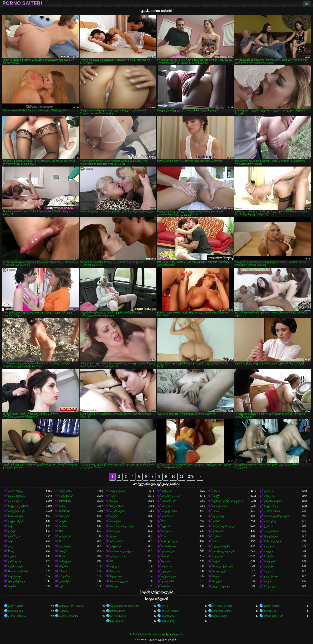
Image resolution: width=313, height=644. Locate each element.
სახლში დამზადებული (277, 516)
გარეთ (12, 531)
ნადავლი (269, 496)
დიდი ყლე (270, 521)
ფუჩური (268, 491)
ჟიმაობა (64, 611)
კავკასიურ (116, 546)
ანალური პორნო (222, 611)
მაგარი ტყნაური (69, 616)
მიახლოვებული (273, 541)
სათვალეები (220, 571)
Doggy (216, 496)
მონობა (166, 556)
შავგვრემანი (118, 491)
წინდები (217, 581)
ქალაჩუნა (65, 546)
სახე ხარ (115, 571)
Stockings (65, 511)
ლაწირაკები (169, 501)
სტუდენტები (271, 536)
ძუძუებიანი (65, 491)
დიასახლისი (169, 551)
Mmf (215, 541)
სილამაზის (117, 506)
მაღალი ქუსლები (223, 566)
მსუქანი (217, 576)
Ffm (164, 536)
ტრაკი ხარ (117, 541)
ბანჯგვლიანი (169, 511)
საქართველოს (119, 581)
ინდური (64, 551)
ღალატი (269, 566)
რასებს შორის (272, 531)
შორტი (165, 586)
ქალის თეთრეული (224, 526)
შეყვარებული (16, 521)
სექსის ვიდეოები (273, 616)
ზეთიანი (166, 561)
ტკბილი (268, 526)
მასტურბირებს (17, 511)
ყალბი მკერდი (221, 586)
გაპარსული (15, 501)
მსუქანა (63, 566)
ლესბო (217, 536)
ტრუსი (63, 521)
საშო (62, 506)
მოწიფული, (270, 611)
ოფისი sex (168, 566)
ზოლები (115, 531)
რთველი (269, 551)
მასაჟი (114, 586)
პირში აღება (15, 491)
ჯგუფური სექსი (221, 546)
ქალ (11, 546)
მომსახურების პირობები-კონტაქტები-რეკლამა (156, 634)
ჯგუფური (167, 571)
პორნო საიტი (118, 616)
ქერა (113, 496)
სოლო (63, 526)
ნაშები (114, 501)
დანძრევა (14, 536)
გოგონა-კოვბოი (273, 501)
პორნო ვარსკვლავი (122, 526)
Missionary (65, 501)
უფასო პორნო (272, 606)
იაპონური (167, 516)
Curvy (11, 551)
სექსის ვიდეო (169, 621)
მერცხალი (270, 586)
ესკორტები (168, 616)
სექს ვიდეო (117, 621)
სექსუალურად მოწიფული (228, 501)
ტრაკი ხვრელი (17, 581)
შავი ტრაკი (15, 576)
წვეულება (116, 576)
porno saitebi (22, 3)
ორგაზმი (64, 576)
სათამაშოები (16, 516)
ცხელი (114, 516)
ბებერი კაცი (169, 576)
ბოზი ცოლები (169, 541)
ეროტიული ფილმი (224, 551)
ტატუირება (66, 536)
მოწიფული (66, 561)
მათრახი (269, 556)
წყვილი (166, 526)
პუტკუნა (115, 566)
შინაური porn (16, 606)
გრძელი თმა (118, 556)
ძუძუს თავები (16, 566)
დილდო (269, 546)
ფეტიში (217, 561)
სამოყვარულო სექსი (71, 606)
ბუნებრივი (218, 516)
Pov (164, 521)
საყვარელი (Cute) (19, 506)
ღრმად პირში (272, 511)
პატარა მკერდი (171, 496)
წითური (166, 531)
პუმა (62, 586)
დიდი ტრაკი (271, 576)
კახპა (215, 511)
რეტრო (13, 556)
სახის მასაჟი (169, 546)
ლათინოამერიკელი (122, 551)
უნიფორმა (168, 581)
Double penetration (19, 571)
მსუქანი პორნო (170, 611)
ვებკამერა (65, 581)
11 (182, 477)
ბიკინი (12, 586)
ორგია (267, 581)
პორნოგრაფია (17, 616)
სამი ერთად (220, 506)
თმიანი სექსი (16, 611)
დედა (114, 536)
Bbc (61, 531)
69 (112, 561)
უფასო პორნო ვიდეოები (125, 606)
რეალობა (218, 556)
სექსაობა (167, 491)
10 (173, 477)
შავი (11, 526)
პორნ (165, 606)
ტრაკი (216, 491)
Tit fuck (63, 571)
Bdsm (62, 556)
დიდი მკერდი (16, 496)
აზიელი (166, 506)
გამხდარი (218, 531)
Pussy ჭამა (270, 561)
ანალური (65, 516)
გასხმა (216, 521)
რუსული (268, 571)
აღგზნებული (118, 511)
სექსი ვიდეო (220, 616)
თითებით (116, 521)
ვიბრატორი (15, 561)
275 (191, 477)
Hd (61, 541)
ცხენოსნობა (66, 496)
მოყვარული (271, 506)
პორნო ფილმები (222, 606)
